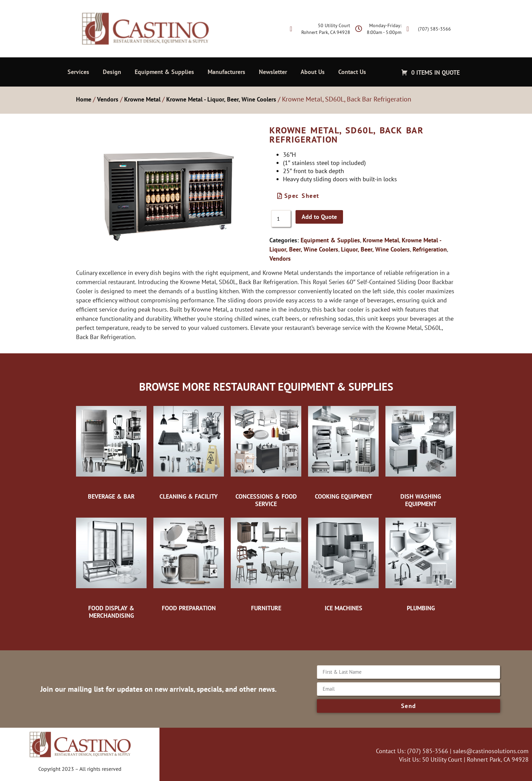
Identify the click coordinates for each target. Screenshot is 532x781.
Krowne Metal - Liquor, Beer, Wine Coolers (221, 99)
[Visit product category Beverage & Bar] (111, 451)
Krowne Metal (142, 99)
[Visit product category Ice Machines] (343, 563)
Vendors (108, 99)
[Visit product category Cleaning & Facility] (189, 451)
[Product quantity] (281, 219)
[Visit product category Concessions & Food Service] (266, 455)
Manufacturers (226, 72)
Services (78, 72)
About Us (313, 72)
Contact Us (352, 72)
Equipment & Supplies (164, 72)
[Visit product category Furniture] (266, 563)
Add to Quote (319, 217)
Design (112, 72)
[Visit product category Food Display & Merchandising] (111, 566)
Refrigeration (430, 249)
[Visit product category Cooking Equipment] (343, 451)
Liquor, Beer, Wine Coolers (375, 249)
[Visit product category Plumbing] (421, 563)
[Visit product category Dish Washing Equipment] (421, 455)
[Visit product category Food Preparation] (189, 563)
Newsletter (273, 72)
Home (84, 99)
